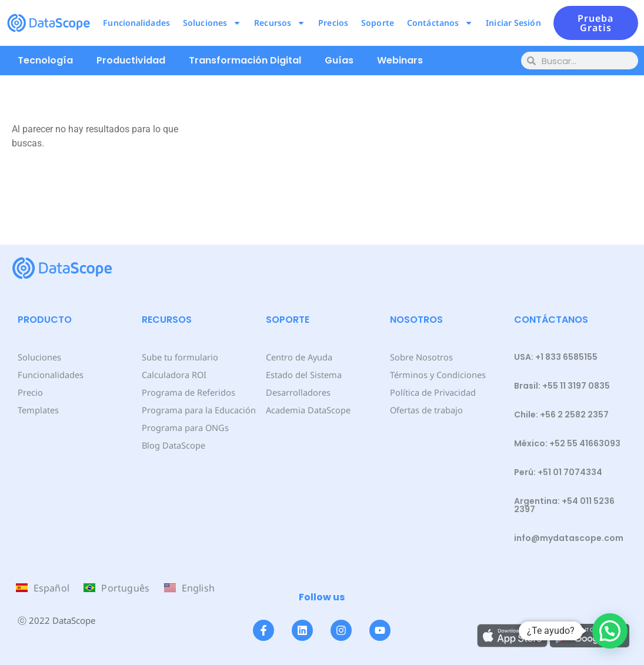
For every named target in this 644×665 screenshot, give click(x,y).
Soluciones (212, 23)
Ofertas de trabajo (426, 410)
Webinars (400, 60)
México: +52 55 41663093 (567, 443)
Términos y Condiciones (437, 374)
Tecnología (45, 60)
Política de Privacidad (432, 392)
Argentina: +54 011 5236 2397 (564, 505)
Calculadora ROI (174, 374)
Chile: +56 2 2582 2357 (561, 415)
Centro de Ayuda (299, 357)
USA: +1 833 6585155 (556, 357)
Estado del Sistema (303, 374)
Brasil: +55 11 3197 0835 (562, 386)
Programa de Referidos (187, 392)
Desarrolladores (297, 392)
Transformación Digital (245, 60)
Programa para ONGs (184, 427)
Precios (333, 23)
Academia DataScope (307, 410)
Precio (30, 392)
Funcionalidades (136, 23)
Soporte (378, 23)
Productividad (131, 60)
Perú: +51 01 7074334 (558, 472)
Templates (38, 410)
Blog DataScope (173, 445)
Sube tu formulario (179, 357)
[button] (610, 631)
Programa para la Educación (198, 410)
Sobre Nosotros (420, 357)
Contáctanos (440, 23)
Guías (339, 60)
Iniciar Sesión (513, 23)
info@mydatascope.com (569, 538)
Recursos (280, 23)
